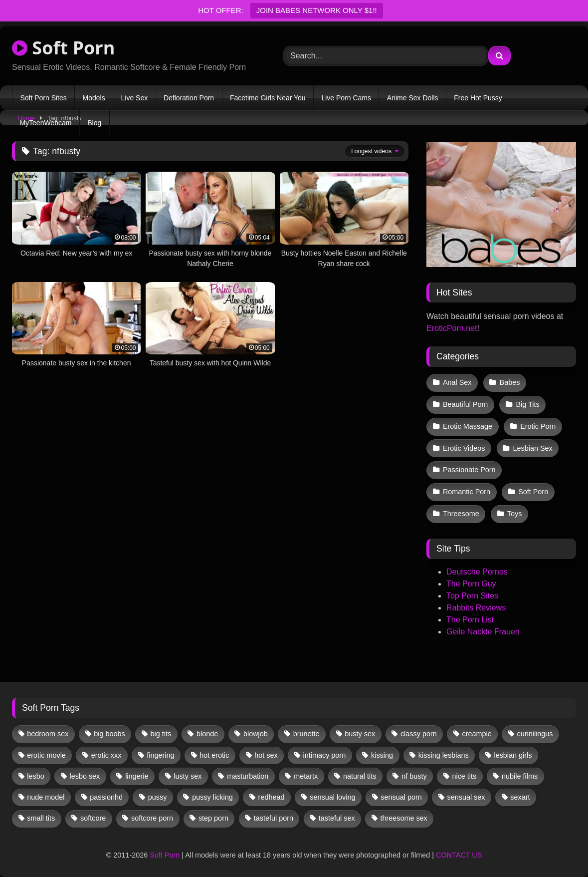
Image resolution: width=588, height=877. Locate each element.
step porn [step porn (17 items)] (213, 813)
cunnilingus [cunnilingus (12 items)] (535, 729)
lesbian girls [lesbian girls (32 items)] (513, 750)
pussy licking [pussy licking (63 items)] (212, 792)
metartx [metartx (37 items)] (306, 771)
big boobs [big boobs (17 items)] (109, 729)
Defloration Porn (189, 98)
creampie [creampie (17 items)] (477, 729)
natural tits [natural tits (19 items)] (360, 771)
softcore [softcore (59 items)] (93, 813)
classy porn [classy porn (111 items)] (419, 729)
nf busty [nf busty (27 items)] (414, 771)
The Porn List (470, 615)
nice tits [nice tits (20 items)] (464, 771)
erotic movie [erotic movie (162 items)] (46, 750)
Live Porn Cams (346, 98)
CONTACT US (459, 850)
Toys (514, 509)
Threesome (461, 509)
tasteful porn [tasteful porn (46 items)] (274, 813)
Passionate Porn (469, 467)
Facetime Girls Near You (268, 98)
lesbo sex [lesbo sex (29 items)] (85, 771)
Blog (94, 123)
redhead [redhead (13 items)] (272, 792)
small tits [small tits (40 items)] (41, 813)
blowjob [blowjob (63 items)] (256, 729)
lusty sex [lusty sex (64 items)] (188, 771)
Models (94, 98)
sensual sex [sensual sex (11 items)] (466, 792)
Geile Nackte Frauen (483, 627)
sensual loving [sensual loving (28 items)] (332, 792)
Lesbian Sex (532, 446)
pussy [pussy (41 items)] (158, 792)
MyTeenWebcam (45, 123)
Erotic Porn (537, 424)
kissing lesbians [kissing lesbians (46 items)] (444, 750)
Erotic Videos (464, 446)
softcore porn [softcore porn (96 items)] (152, 813)
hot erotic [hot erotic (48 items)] (214, 750)
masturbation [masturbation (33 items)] (248, 771)
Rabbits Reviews (476, 603)
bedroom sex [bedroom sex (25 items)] (48, 729)
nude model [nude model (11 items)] (46, 792)
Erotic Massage (468, 424)
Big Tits (527, 403)
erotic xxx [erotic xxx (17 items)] (106, 750)
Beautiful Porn (465, 403)
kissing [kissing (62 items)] (382, 750)
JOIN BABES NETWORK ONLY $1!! (317, 10)
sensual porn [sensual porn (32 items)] (401, 792)
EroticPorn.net (452, 328)
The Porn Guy (471, 579)
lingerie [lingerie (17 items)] (137, 771)
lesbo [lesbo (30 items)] (35, 771)
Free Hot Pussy (478, 98)
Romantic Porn (467, 488)
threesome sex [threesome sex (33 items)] (403, 813)
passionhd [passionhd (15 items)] (106, 792)
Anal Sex (457, 382)
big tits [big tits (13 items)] (161, 729)
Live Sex (134, 98)
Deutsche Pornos (477, 567)
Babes (509, 382)
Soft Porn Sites (43, 98)
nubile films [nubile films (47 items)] (520, 771)
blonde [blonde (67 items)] (207, 729)
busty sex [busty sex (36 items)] (360, 729)
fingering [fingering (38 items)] (160, 750)
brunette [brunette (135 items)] (306, 729)
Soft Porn (63, 48)
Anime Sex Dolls (413, 98)
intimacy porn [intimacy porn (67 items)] (325, 750)
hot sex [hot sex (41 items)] (266, 750)
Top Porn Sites (472, 591)
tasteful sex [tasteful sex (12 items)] (337, 813)
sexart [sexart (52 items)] (520, 792)
